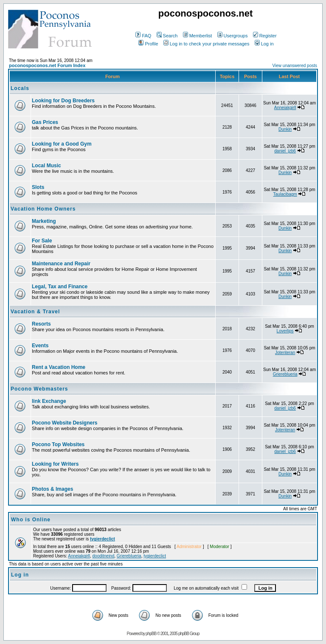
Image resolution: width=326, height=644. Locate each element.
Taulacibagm (285, 194)
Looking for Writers (55, 464)
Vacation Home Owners (43, 209)
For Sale (42, 241)
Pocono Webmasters (39, 389)
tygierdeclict (103, 539)
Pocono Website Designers (65, 423)
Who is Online (31, 520)
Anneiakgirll (285, 108)
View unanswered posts (295, 66)
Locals (20, 88)
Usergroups (233, 36)
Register (265, 36)
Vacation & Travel (35, 312)
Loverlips (285, 331)
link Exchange (49, 401)
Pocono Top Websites (58, 444)
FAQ (143, 36)
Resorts (41, 324)
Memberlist (198, 36)
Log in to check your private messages (207, 44)
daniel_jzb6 (285, 151)
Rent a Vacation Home (59, 367)
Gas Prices (45, 122)
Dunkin (285, 129)
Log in (264, 44)
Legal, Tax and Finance (60, 287)
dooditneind (104, 556)
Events (40, 346)
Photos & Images (52, 489)
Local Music (46, 166)
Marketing (44, 221)
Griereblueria (285, 374)
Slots (38, 187)
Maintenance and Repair (61, 264)
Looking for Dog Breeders (63, 101)
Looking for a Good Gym (62, 144)
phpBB (151, 634)
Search (167, 36)
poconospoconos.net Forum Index (47, 65)
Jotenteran (285, 353)
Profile (148, 44)
